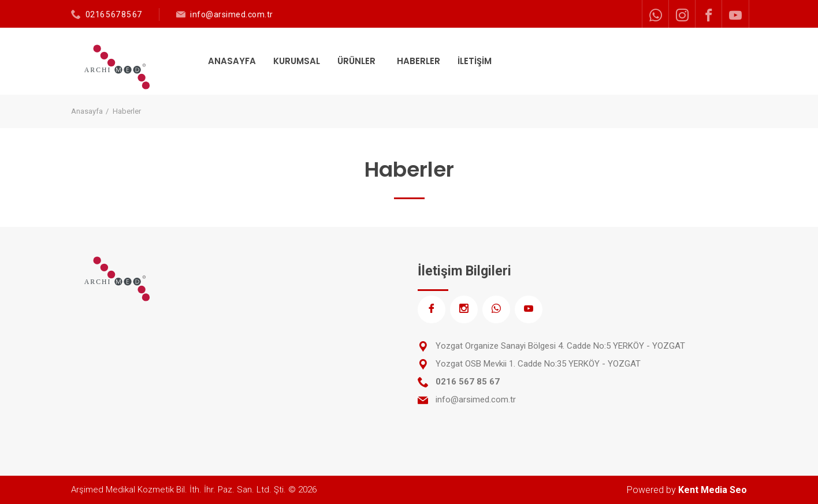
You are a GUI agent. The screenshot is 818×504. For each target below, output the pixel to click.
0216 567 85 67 (114, 14)
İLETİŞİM (475, 61)
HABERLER (419, 61)
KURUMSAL (297, 61)
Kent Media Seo (713, 490)
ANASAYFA (232, 61)
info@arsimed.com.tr (232, 14)
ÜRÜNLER (358, 61)
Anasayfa (87, 111)
